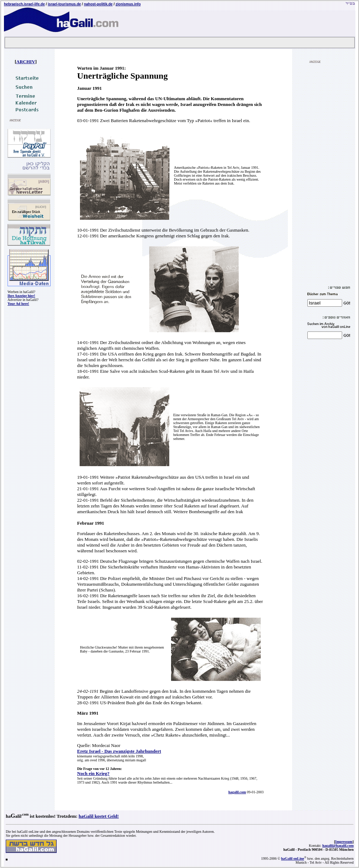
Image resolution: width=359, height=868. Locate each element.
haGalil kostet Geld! (99, 816)
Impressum (344, 842)
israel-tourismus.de (64, 4)
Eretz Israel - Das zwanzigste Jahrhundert (119, 751)
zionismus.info (128, 4)
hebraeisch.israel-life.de (24, 4)
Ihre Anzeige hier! (21, 296)
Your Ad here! (18, 304)
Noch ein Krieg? (93, 773)
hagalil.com (237, 792)
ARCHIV (26, 62)
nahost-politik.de (98, 4)
